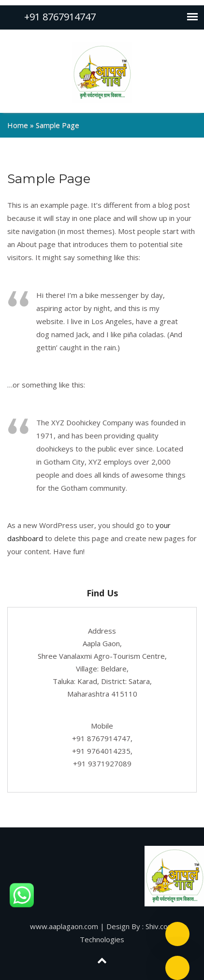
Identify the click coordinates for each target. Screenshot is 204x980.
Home (18, 125)
